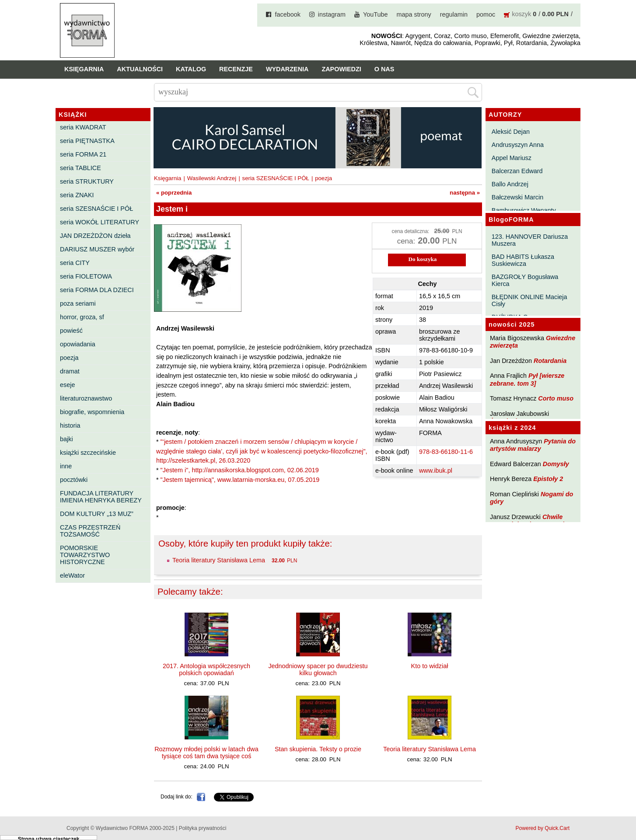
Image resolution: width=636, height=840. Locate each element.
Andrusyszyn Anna (518, 145)
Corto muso (556, 398)
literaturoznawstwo (86, 398)
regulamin (454, 14)
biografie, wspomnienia (92, 412)
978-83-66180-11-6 (446, 452)
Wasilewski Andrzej (212, 178)
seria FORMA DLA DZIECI (97, 290)
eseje (67, 385)
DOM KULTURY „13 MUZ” (97, 514)
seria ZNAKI (77, 195)
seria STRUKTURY (87, 181)
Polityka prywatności (203, 828)
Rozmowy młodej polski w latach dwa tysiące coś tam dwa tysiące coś (206, 753)
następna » (465, 193)
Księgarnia (84, 69)
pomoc (486, 14)
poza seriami (78, 303)
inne (66, 466)
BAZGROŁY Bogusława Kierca (525, 280)
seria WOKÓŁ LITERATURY (100, 222)
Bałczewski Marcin (517, 197)
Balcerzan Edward (517, 171)
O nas (384, 69)
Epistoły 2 (548, 479)
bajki (66, 439)
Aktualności (140, 69)
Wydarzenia (287, 69)
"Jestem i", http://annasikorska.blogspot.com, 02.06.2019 (240, 470)
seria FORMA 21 (83, 154)
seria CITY (75, 263)
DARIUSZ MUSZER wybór (97, 249)
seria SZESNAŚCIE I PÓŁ (96, 209)
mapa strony (414, 14)
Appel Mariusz (512, 158)
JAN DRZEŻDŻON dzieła (95, 236)
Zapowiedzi (341, 69)
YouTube (376, 14)
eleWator (72, 575)
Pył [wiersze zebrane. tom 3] (527, 379)
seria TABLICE (80, 168)
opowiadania (78, 344)
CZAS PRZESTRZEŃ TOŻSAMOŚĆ (90, 531)
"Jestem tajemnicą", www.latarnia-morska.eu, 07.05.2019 (240, 480)
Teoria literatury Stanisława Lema (219, 560)
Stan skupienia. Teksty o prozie (318, 749)
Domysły (556, 464)
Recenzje (236, 69)
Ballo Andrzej (510, 184)
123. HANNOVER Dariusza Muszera (530, 240)
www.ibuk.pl (436, 471)
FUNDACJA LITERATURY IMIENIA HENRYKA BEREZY (101, 497)
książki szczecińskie (88, 453)
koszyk (521, 14)
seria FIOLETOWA (86, 276)
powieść (71, 331)
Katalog (191, 69)
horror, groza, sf (82, 317)
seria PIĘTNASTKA (87, 141)
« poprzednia (174, 193)
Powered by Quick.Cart (543, 828)
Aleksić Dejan (511, 132)
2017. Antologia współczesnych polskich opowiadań (206, 669)
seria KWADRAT (83, 127)
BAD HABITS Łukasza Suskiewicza (523, 260)
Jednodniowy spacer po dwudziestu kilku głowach (318, 669)
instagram (332, 14)
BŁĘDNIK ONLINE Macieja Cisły (529, 300)
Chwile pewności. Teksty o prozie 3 (531, 521)
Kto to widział (430, 666)
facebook (287, 14)
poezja (69, 358)
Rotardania (550, 361)
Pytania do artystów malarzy (533, 445)
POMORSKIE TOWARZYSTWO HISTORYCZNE (85, 555)
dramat (70, 371)
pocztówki (74, 480)
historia (70, 425)
